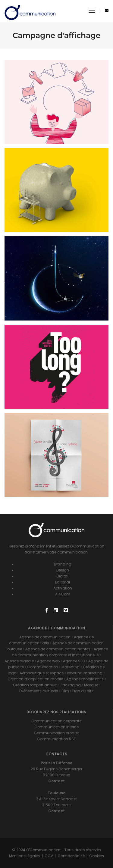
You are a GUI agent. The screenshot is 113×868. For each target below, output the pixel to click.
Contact (56, 781)
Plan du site (83, 691)
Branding (63, 564)
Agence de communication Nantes (58, 649)
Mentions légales (25, 856)
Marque (91, 685)
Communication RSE (56, 739)
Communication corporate (56, 721)
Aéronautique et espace (42, 673)
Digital (63, 576)
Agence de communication (45, 637)
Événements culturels (39, 691)
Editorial (63, 582)
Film (65, 691)
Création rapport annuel (35, 685)
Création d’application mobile (35, 679)
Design (63, 570)
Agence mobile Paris (85, 679)
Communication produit (56, 733)
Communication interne (56, 727)
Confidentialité (71, 856)
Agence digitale (19, 661)
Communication (43, 667)
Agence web (48, 661)
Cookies (97, 856)
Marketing (71, 667)
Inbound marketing (85, 673)
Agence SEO (74, 661)
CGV (49, 856)
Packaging (71, 685)
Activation (63, 588)
